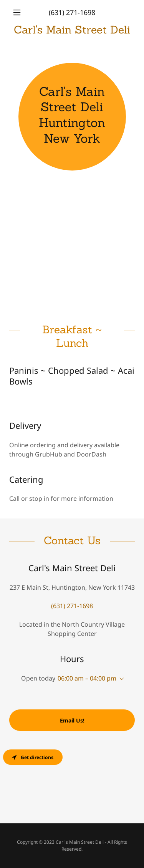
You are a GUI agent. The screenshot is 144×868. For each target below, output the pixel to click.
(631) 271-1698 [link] (72, 12)
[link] (72, 30)
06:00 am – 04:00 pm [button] (87, 678)
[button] (19, 12)
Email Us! (72, 720)
